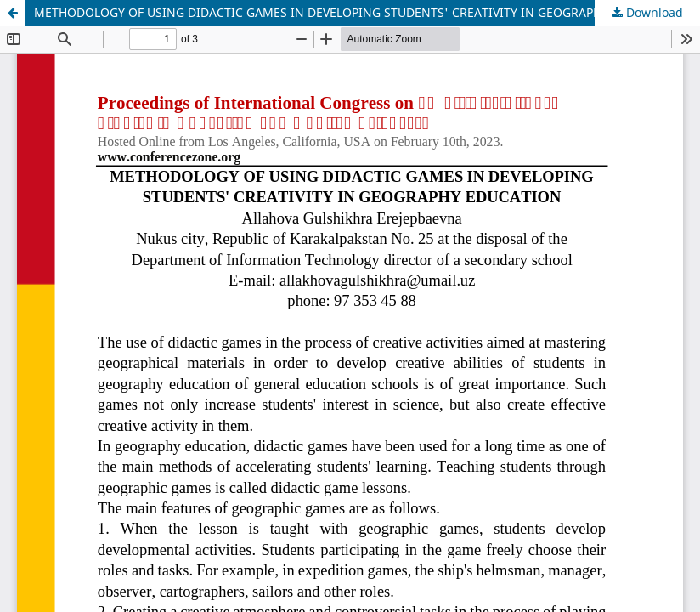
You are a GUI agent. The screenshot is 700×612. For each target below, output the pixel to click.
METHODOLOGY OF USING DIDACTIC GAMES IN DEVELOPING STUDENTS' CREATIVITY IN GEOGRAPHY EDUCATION (357, 12)
